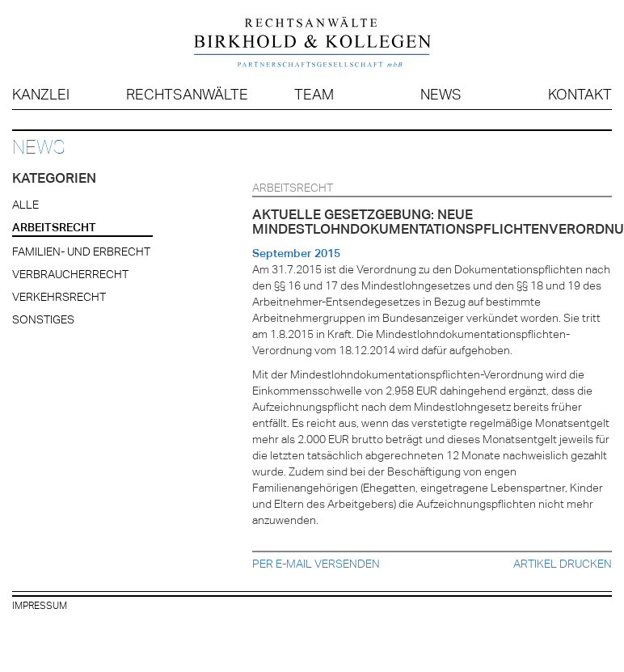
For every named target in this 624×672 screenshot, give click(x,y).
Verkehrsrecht (59, 297)
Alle (25, 205)
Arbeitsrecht (54, 227)
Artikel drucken (563, 564)
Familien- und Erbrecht (81, 251)
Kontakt (580, 94)
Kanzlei (41, 94)
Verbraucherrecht (70, 274)
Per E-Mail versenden (316, 564)
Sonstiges (43, 319)
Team (314, 94)
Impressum (40, 606)
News (441, 94)
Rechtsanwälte (187, 94)
